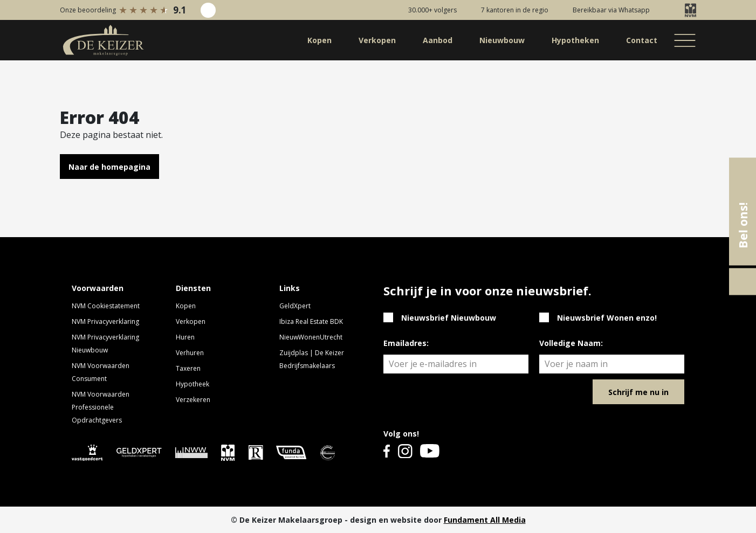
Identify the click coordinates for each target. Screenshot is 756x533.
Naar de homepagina (109, 167)
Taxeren (188, 368)
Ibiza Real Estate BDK (311, 321)
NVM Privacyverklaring (105, 321)
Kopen (186, 306)
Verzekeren (193, 400)
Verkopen (191, 321)
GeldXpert (295, 306)
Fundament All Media (485, 520)
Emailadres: (406, 343)
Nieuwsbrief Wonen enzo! (607, 318)
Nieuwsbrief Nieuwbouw (449, 318)
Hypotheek (193, 384)
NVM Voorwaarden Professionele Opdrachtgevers (101, 407)
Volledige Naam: (571, 343)
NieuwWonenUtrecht (311, 337)
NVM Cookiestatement (106, 306)
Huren (185, 337)
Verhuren (190, 353)
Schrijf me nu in (638, 392)
